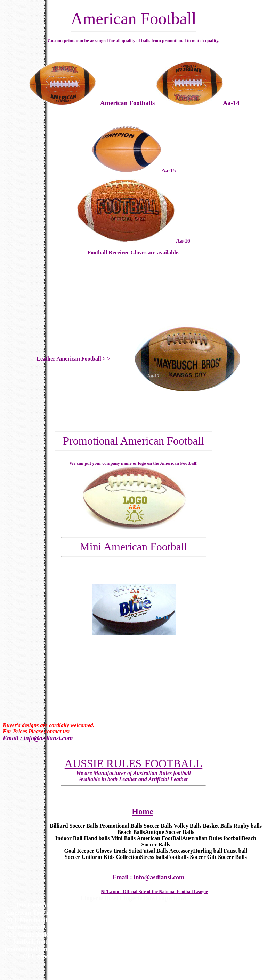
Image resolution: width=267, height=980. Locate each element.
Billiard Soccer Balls (74, 826)
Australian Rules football (212, 838)
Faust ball (235, 851)
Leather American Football (73, 359)
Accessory (181, 851)
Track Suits (127, 851)
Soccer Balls (158, 826)
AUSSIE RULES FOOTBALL (133, 763)
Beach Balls (131, 832)
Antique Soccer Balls (170, 832)
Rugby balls (247, 826)
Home (142, 811)
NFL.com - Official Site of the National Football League (154, 891)
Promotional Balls (121, 826)
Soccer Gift (204, 857)
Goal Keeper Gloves (88, 851)
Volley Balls (188, 826)
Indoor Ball (69, 838)
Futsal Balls (154, 851)
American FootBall (159, 838)
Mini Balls (124, 838)
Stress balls (153, 857)
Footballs (177, 857)
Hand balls (97, 838)
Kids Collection (122, 857)
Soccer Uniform (83, 857)
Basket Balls (217, 826)
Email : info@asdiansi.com (38, 738)
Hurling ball (208, 851)
